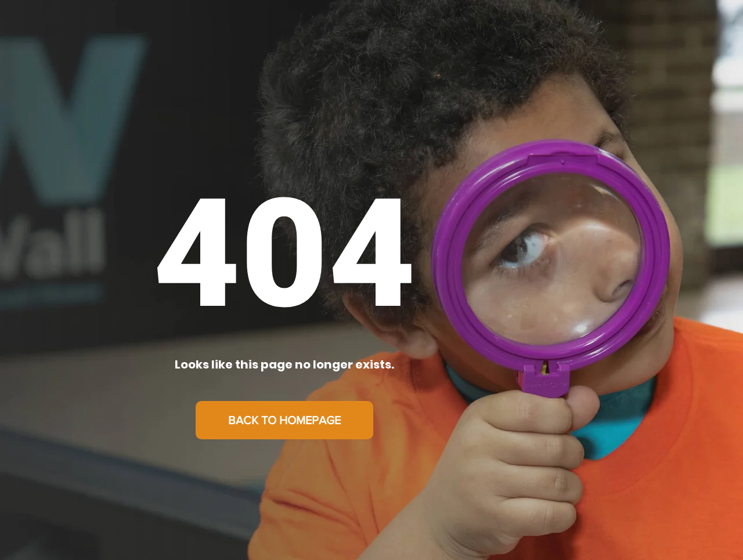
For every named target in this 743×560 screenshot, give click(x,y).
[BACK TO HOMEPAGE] (284, 420)
